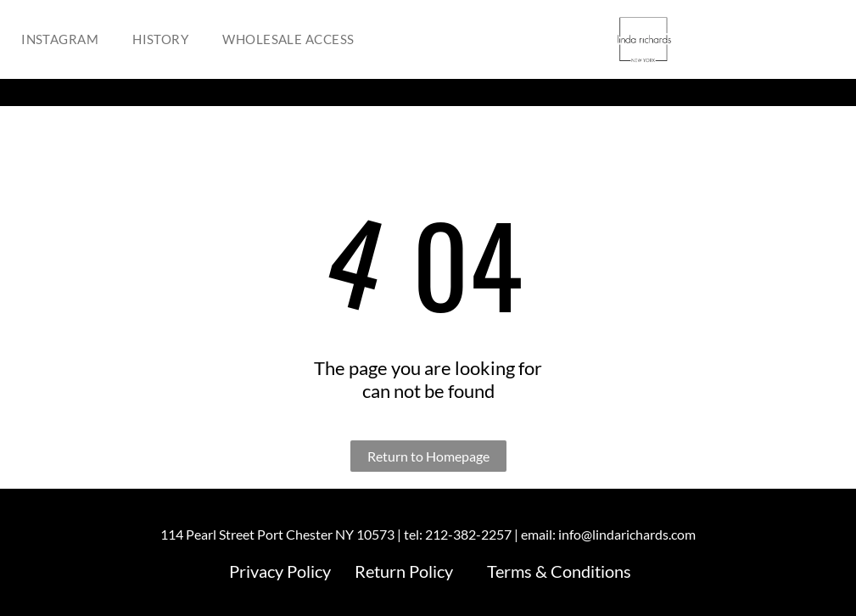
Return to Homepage (428, 456)
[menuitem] (64, 39)
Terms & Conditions (559, 571)
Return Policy (404, 571)
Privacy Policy (280, 571)
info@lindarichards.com (627, 534)
